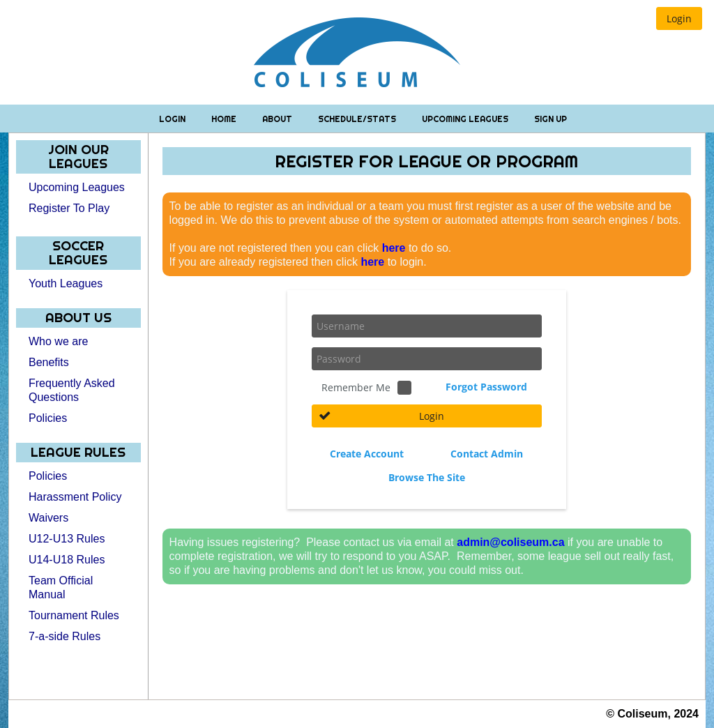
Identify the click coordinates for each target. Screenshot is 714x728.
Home (225, 119)
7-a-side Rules (64, 636)
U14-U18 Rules (67, 560)
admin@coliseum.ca (510, 542)
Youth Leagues (66, 283)
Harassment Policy (75, 497)
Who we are (58, 341)
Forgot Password (486, 387)
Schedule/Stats (358, 119)
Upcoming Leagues (466, 119)
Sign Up (550, 119)
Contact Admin (487, 454)
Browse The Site (427, 477)
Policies (48, 418)
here (394, 248)
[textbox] (427, 326)
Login (173, 119)
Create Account (367, 454)
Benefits (49, 362)
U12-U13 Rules (67, 539)
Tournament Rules (74, 615)
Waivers (48, 518)
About (278, 119)
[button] (679, 18)
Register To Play (69, 208)
